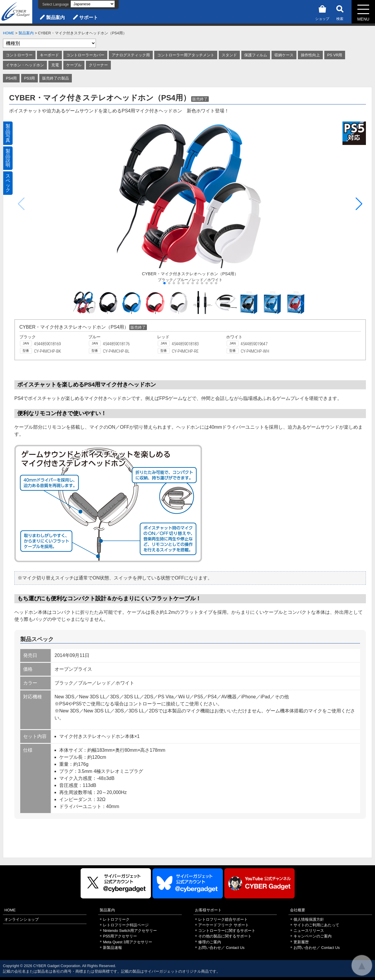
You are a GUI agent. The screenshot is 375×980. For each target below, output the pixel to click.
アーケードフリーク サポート (224, 925)
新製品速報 (112, 948)
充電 (55, 65)
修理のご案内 (210, 942)
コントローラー (19, 55)
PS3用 (29, 78)
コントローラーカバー (85, 55)
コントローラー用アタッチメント (186, 55)
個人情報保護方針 (309, 919)
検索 (340, 12)
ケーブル (74, 65)
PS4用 (11, 78)
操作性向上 (310, 55)
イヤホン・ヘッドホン (25, 65)
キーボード (49, 55)
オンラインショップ (22, 919)
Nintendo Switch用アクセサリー (130, 931)
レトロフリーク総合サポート (223, 919)
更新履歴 (301, 942)
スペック (8, 183)
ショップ (322, 12)
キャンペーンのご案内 (313, 936)
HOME (9, 33)
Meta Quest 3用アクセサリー (128, 942)
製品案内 (55, 17)
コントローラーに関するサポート (227, 931)
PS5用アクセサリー (120, 936)
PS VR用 (335, 55)
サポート (89, 17)
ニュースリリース (309, 931)
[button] (359, 204)
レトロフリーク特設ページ (126, 925)
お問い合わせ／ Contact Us (221, 948)
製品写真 (8, 133)
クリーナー (98, 65)
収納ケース (284, 55)
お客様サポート (208, 910)
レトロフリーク (116, 919)
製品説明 (8, 158)
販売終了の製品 (56, 78)
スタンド (229, 55)
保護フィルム (256, 55)
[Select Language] (93, 4)
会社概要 (298, 910)
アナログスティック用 (131, 55)
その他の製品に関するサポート (225, 936)
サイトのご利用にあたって (316, 925)
